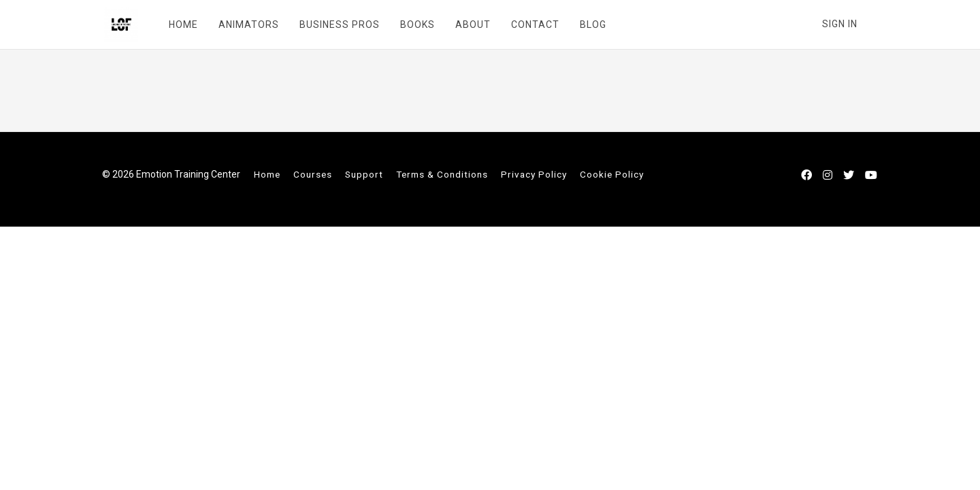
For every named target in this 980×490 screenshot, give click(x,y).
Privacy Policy (534, 174)
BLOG (591, 24)
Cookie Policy (612, 174)
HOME (181, 24)
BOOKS (415, 24)
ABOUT (471, 24)
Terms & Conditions (442, 174)
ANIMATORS (247, 24)
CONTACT (533, 24)
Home (267, 174)
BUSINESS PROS (338, 24)
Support (364, 174)
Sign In (840, 24)
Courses (313, 174)
